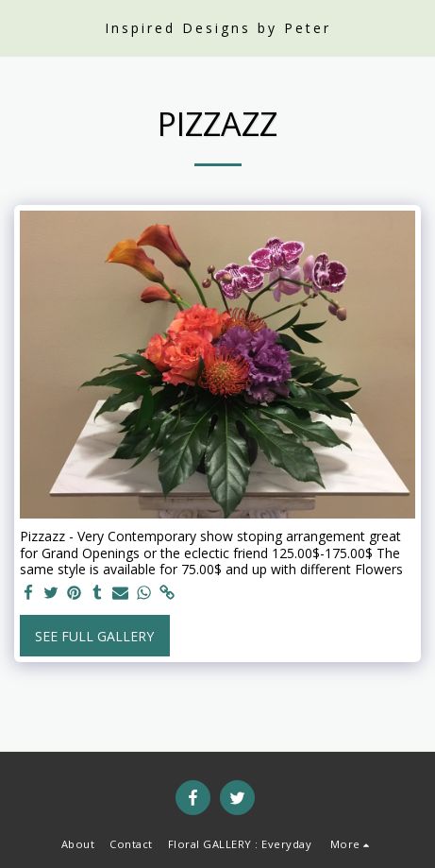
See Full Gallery (94, 636)
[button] (21, 27)
